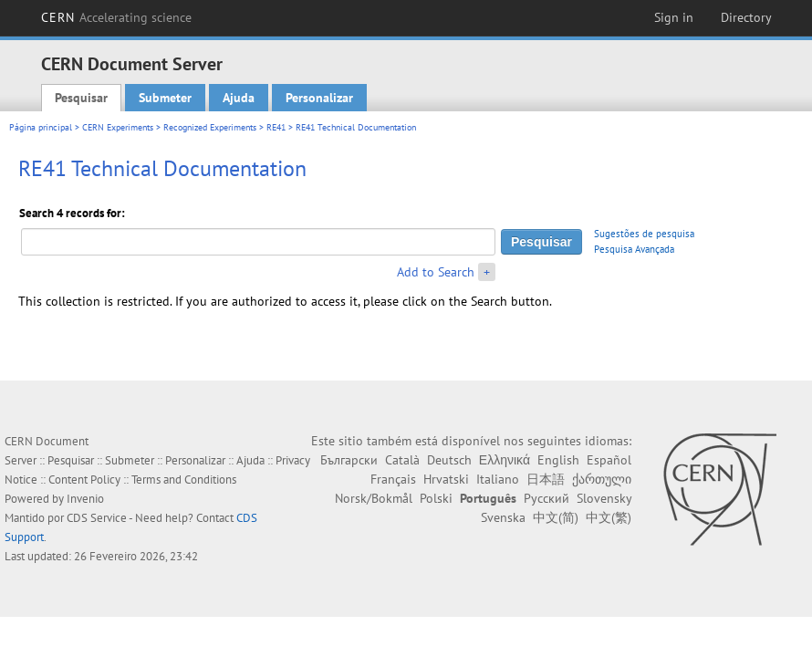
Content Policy (84, 480)
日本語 (546, 479)
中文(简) (556, 517)
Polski (436, 498)
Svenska (503, 517)
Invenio (85, 499)
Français (393, 479)
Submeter (165, 98)
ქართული (602, 479)
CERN (117, 17)
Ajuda (239, 98)
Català (402, 460)
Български (349, 460)
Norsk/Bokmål (374, 498)
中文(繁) (609, 517)
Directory (746, 17)
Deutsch (449, 460)
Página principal (41, 127)
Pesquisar (81, 98)
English (558, 460)
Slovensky (604, 498)
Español (609, 460)
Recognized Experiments (210, 127)
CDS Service (97, 518)
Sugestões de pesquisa (644, 234)
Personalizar (319, 98)
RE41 (276, 127)
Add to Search (436, 272)
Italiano (498, 479)
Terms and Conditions (184, 480)
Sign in (674, 17)
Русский (547, 498)
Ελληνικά (505, 460)
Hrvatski (446, 479)
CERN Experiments (118, 127)
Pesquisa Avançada (634, 249)
